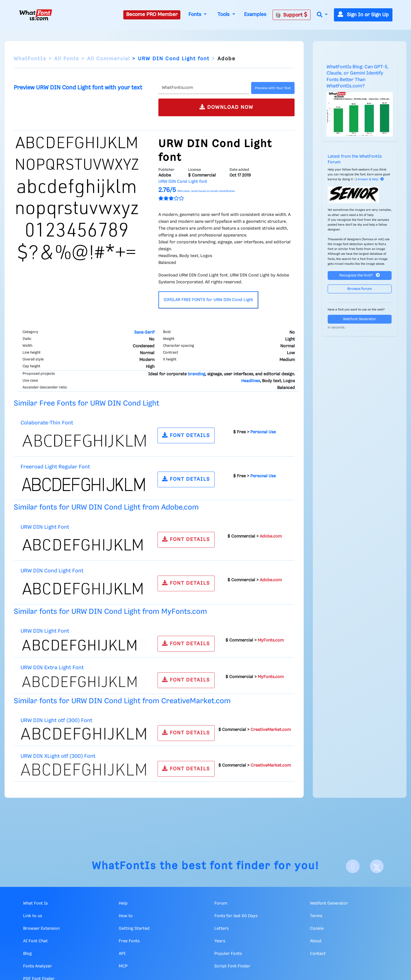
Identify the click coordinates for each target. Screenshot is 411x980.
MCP (123, 966)
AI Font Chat (35, 941)
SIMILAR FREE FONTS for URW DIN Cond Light (208, 300)
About (316, 941)
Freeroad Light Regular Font (55, 467)
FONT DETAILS (186, 435)
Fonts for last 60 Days (236, 916)
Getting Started (134, 929)
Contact (318, 954)
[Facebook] (353, 866)
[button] (322, 15)
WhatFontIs (30, 59)
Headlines (251, 381)
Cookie (317, 929)
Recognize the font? (360, 275)
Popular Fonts (228, 954)
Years (220, 941)
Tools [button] (224, 15)
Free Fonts (129, 941)
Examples (255, 15)
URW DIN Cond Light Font (52, 571)
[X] (377, 866)
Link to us (33, 916)
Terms (316, 916)
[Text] (204, 88)
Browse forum (360, 289)
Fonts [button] (196, 15)
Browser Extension (41, 929)
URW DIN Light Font (45, 527)
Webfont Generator (360, 319)
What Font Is (35, 903)
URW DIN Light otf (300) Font (56, 721)
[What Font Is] (36, 15)
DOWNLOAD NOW (226, 107)
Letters (221, 929)
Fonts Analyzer (38, 966)
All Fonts (67, 59)
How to (126, 916)
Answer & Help (371, 179)
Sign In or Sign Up (363, 15)
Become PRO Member (152, 15)
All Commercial (108, 59)
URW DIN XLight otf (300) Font (58, 756)
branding (197, 374)
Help (123, 903)
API (122, 954)
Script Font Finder (232, 966)
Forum (221, 903)
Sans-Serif (144, 332)
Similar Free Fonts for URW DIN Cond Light (86, 403)
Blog (27, 954)
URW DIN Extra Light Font (52, 668)
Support (291, 15)
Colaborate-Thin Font (47, 423)
